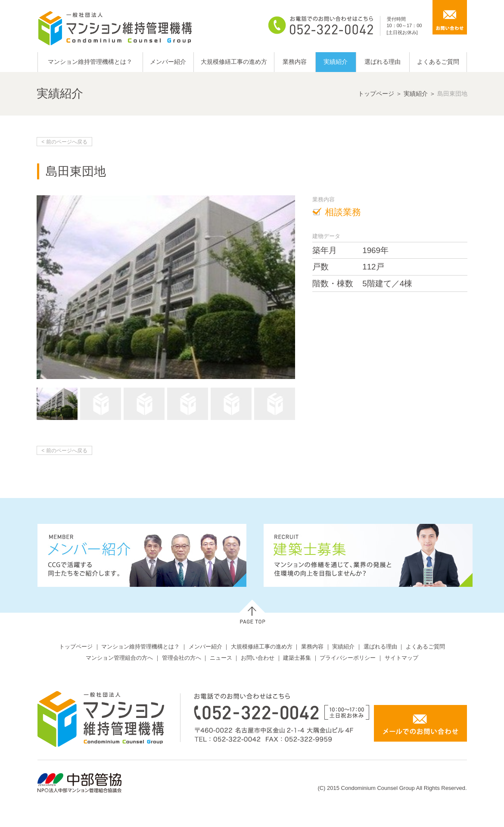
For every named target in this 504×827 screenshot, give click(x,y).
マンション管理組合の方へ (119, 658)
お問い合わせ (258, 658)
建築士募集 (297, 658)
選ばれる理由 (383, 62)
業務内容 (295, 62)
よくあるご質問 (438, 62)
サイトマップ (401, 658)
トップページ (376, 94)
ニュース (221, 658)
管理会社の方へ (182, 658)
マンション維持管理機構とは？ (90, 62)
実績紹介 (336, 62)
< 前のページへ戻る (64, 142)
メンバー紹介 (168, 62)
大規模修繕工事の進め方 (234, 62)
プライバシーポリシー (348, 658)
